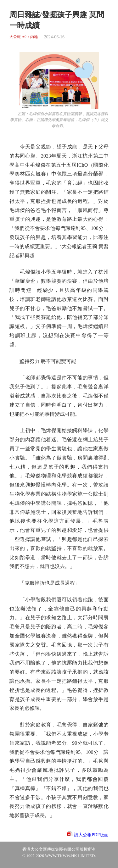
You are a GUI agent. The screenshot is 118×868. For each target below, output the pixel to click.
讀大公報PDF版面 (91, 835)
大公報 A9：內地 (24, 37)
